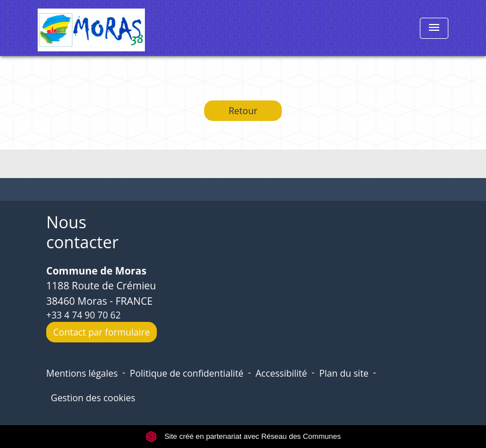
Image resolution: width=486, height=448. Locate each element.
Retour (243, 111)
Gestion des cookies (93, 398)
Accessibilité (281, 373)
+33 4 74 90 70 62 (84, 315)
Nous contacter (82, 232)
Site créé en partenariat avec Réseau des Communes (243, 436)
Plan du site (344, 373)
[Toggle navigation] (434, 28)
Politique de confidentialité (187, 373)
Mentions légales (82, 373)
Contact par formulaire (102, 332)
